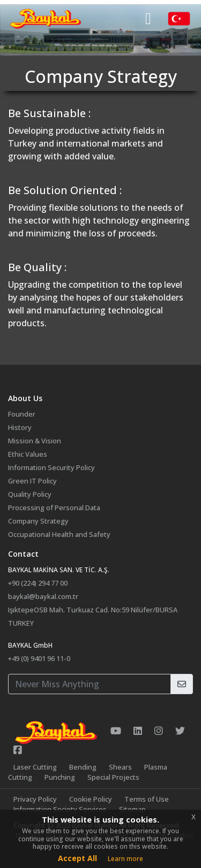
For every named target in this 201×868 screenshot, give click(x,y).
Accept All (77, 858)
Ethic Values (28, 454)
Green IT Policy (32, 481)
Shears (120, 767)
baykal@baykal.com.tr (43, 596)
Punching (60, 777)
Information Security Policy (51, 467)
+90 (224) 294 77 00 (38, 583)
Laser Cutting (35, 767)
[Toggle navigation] (148, 19)
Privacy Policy (35, 799)
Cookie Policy (91, 799)
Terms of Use (147, 799)
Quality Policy (30, 494)
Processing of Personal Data (54, 508)
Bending (83, 767)
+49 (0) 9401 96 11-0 (39, 658)
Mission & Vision (35, 441)
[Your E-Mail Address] (90, 684)
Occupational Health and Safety (59, 534)
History (20, 427)
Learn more (125, 859)
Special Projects (113, 777)
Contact (23, 554)
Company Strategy (38, 521)
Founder (22, 414)
